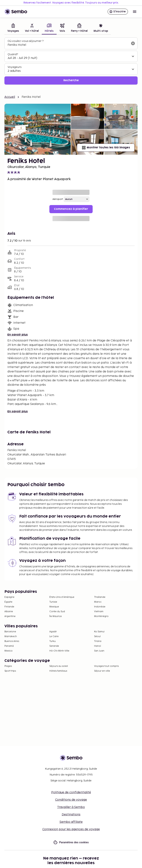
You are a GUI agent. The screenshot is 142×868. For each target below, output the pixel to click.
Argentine (10, 616)
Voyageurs (15, 67)
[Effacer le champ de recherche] (133, 43)
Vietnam (99, 612)
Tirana (98, 641)
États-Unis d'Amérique (62, 597)
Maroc (98, 602)
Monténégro (101, 616)
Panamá (9, 646)
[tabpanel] (71, 61)
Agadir (53, 632)
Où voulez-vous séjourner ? (26, 41)
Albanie (9, 612)
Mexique (54, 607)
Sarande (54, 646)
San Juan (99, 651)
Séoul (97, 636)
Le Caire (54, 636)
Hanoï (98, 646)
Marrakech (11, 636)
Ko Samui (99, 632)
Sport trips (10, 671)
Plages (8, 666)
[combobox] (68, 45)
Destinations (71, 815)
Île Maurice (56, 616)
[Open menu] (135, 12)
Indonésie (100, 607)
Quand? (13, 54)
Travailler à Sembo (71, 807)
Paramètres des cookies (71, 842)
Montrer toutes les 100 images (106, 148)
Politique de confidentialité (71, 792)
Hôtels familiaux (58, 671)
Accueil (10, 97)
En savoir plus (18, 335)
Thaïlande (100, 597)
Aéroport (58, 199)
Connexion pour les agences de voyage (71, 829)
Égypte (8, 602)
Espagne (9, 597)
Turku (53, 641)
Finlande (9, 607)
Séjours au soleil (59, 666)
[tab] (13, 28)
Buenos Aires (12, 641)
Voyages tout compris (106, 666)
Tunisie (53, 602)
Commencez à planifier (71, 209)
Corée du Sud (57, 612)
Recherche (71, 80)
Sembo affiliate (71, 822)
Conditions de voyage (71, 800)
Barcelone (10, 632)
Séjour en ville (102, 671)
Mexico (9, 651)
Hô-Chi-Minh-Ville (59, 651)
